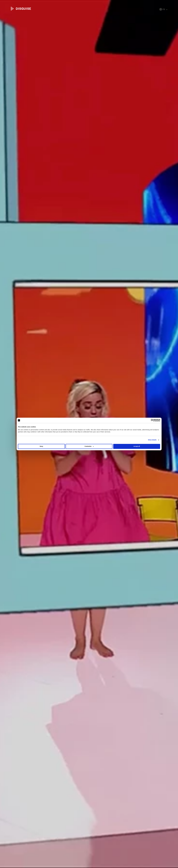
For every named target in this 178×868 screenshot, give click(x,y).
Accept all (137, 446)
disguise (21, 9)
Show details (152, 440)
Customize (89, 446)
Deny (41, 446)
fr (164, 9)
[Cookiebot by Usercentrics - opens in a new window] (146, 420)
